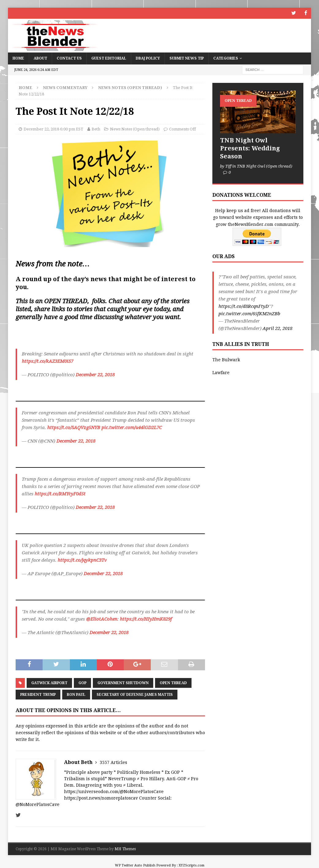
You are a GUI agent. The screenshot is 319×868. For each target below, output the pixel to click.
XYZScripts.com (192, 865)
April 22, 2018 (277, 328)
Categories (226, 58)
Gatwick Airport (49, 683)
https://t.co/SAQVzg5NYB (74, 428)
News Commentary (65, 87)
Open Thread (173, 683)
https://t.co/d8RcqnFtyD (244, 306)
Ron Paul (76, 694)
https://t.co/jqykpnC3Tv (82, 560)
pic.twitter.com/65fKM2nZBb (249, 313)
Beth (96, 129)
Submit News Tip (187, 58)
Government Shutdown (123, 683)
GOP (82, 683)
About (40, 58)
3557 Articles (113, 762)
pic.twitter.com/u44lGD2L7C (132, 428)
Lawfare (221, 373)
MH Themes (125, 849)
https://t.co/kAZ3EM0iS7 (47, 361)
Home (18, 58)
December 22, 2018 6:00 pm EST (53, 129)
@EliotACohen (102, 619)
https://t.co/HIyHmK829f (146, 619)
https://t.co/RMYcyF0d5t (60, 494)
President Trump (38, 694)
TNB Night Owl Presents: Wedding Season (250, 148)
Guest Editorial (109, 58)
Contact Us (69, 58)
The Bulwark (226, 359)
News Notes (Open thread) (135, 129)
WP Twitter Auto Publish (135, 865)
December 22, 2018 (95, 375)
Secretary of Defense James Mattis (135, 694)
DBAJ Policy (148, 58)
